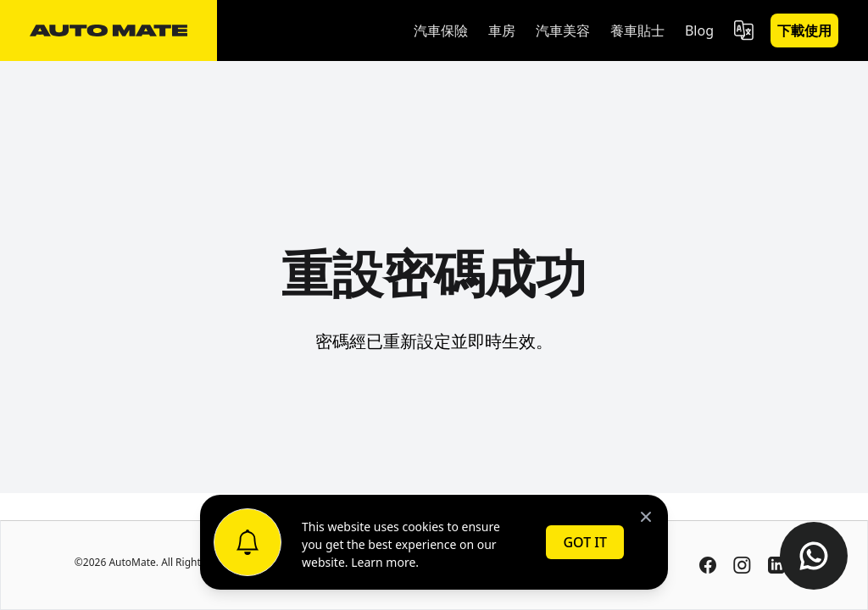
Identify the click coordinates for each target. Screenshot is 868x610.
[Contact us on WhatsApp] (814, 556)
